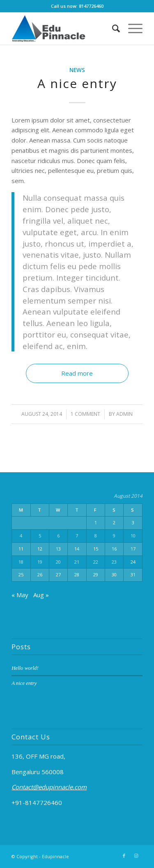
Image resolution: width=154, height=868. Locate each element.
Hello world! (25, 668)
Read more (77, 373)
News (77, 70)
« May (20, 595)
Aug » (41, 595)
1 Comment (85, 414)
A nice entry (77, 83)
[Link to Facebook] (124, 856)
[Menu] (131, 28)
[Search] (112, 28)
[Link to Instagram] (136, 856)
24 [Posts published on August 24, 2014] (133, 562)
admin (124, 414)
